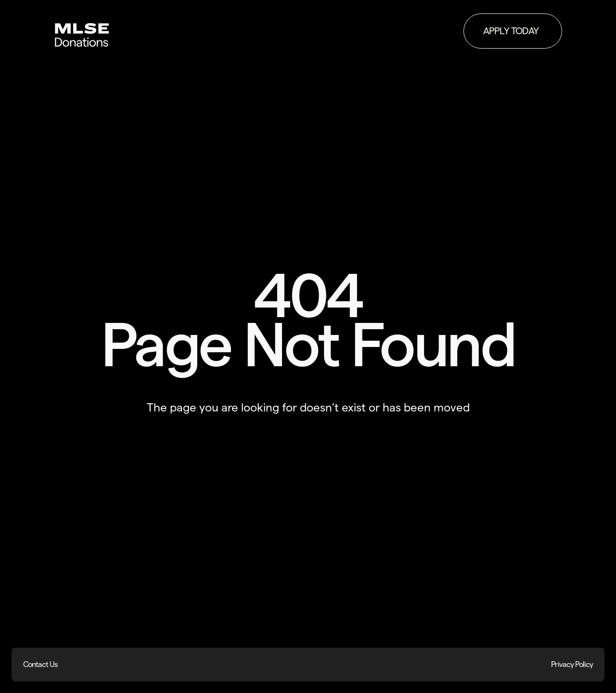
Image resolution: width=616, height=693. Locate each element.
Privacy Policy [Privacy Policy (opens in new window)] (572, 664)
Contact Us (40, 664)
